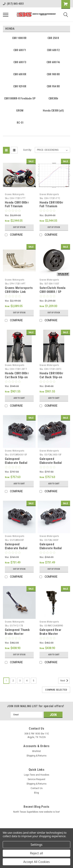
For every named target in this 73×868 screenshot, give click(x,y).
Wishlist (36, 751)
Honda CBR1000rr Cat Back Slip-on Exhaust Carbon (51, 377)
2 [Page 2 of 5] (13, 681)
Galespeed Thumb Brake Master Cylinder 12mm (17, 634)
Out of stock (19, 227)
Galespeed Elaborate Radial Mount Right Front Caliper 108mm (17, 550)
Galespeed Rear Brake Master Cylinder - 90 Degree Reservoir (54, 636)
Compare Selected (56, 690)
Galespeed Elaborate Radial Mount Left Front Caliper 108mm (51, 550)
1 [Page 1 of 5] (6, 681)
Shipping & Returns (36, 756)
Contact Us (37, 788)
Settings (36, 845)
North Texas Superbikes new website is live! (36, 812)
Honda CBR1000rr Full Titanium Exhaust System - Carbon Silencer (51, 208)
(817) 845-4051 (13, 4)
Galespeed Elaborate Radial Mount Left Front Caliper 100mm (51, 465)
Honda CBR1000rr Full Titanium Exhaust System (17, 206)
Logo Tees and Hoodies (37, 775)
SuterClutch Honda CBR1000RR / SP (52, 290)
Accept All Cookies (37, 862)
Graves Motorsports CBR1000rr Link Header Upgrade (19, 292)
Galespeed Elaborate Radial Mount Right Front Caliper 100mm (17, 465)
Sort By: (27, 150)
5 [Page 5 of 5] (34, 681)
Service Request (36, 779)
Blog (36, 793)
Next (65, 681)
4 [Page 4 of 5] (27, 681)
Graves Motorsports (15, 194)
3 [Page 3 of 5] (20, 681)
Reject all (36, 853)
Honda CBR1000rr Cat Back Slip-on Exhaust (17, 377)
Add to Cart (19, 398)
